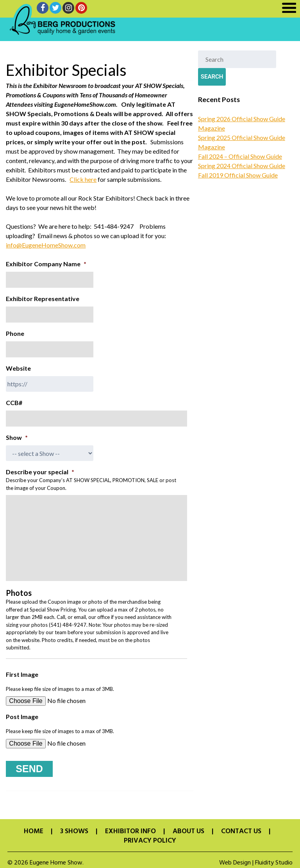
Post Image (22, 716)
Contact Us (241, 828)
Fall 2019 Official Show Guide (238, 175)
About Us (188, 828)
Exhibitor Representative (43, 299)
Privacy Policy (150, 838)
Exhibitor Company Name (46, 264)
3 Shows (74, 828)
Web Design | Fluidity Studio (256, 859)
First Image (22, 674)
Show (17, 437)
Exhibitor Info (130, 828)
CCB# (14, 403)
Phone (15, 333)
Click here (83, 179)
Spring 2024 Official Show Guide (242, 166)
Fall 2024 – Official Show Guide (240, 156)
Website (18, 368)
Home (34, 828)
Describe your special (40, 472)
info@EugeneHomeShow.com (46, 245)
